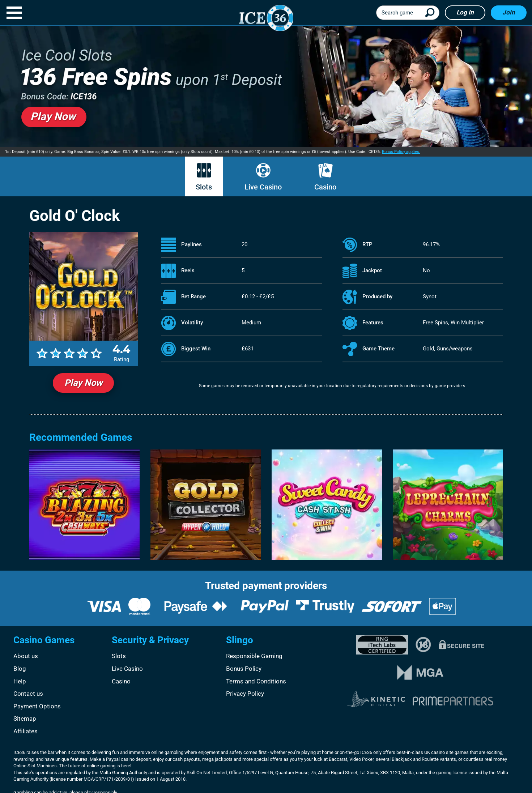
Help (20, 681)
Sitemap (25, 719)
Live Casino (263, 187)
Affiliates (25, 731)
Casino (325, 187)
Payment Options (37, 706)
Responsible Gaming (254, 656)
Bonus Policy (244, 669)
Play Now (83, 383)
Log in (465, 12)
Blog (20, 669)
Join (509, 12)
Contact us (28, 694)
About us (26, 656)
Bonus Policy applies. (401, 152)
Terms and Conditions (256, 681)
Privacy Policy (245, 694)
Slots (204, 187)
